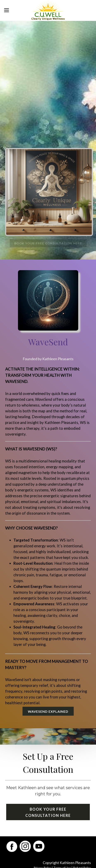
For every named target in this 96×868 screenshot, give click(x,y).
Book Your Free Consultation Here (48, 812)
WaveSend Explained (48, 711)
